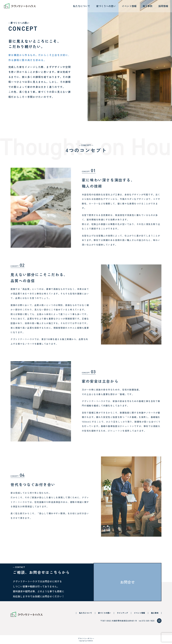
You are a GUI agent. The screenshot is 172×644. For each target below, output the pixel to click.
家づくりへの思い (106, 6)
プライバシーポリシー (86, 638)
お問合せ (127, 582)
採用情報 (163, 6)
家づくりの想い (105, 613)
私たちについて (82, 6)
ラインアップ (122, 613)
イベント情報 (129, 6)
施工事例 (148, 6)
